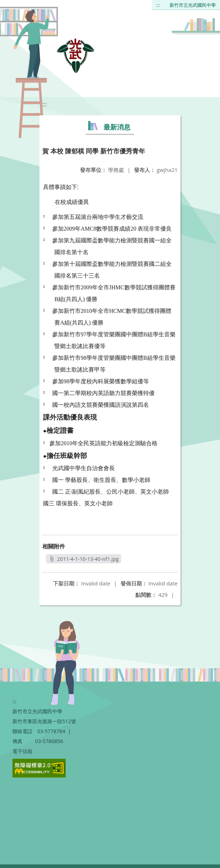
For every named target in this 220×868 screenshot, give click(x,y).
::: (158, 5)
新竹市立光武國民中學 (193, 5)
